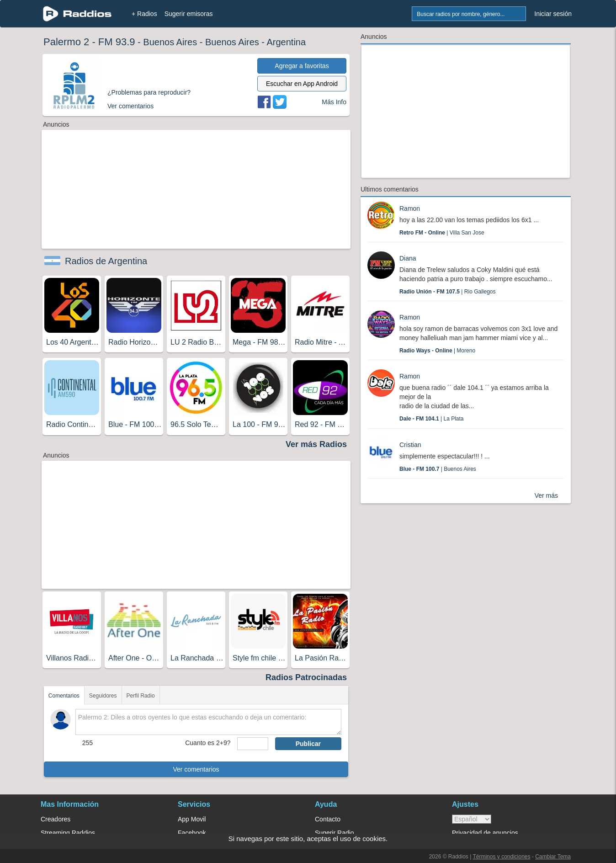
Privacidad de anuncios (485, 833)
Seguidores (103, 696)
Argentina (286, 42)
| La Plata (432, 419)
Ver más (546, 495)
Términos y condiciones (501, 857)
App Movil (192, 819)
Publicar (308, 744)
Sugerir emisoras (189, 14)
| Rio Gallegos (448, 292)
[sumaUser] (252, 744)
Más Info (334, 102)
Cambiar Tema (553, 857)
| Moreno (437, 351)
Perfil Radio (141, 696)
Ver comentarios (196, 769)
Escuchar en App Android (302, 84)
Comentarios (64, 696)
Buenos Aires (170, 42)
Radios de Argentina (106, 261)
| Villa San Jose (442, 233)
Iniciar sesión (553, 14)
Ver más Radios (316, 444)
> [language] (472, 819)
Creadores (56, 819)
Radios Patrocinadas (306, 677)
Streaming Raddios (68, 833)
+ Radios (144, 14)
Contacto (328, 819)
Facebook (192, 833)
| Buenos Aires (438, 469)
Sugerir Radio (335, 833)
